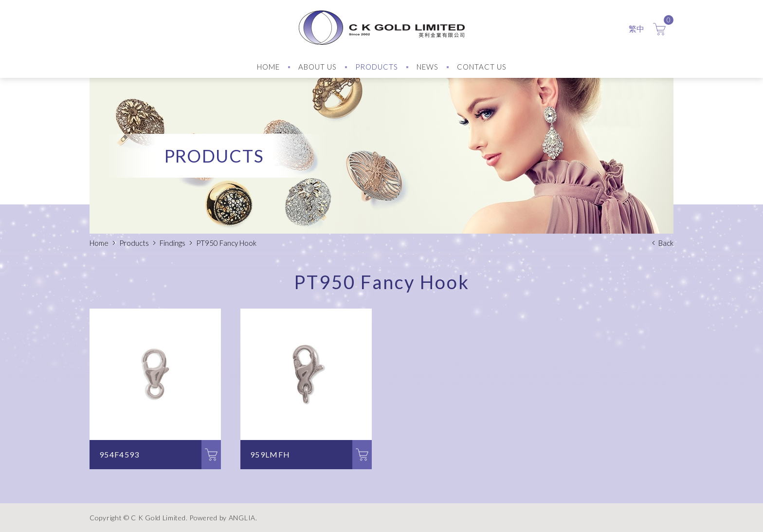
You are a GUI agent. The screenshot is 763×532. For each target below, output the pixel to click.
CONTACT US (482, 67)
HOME (268, 67)
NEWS (427, 67)
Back (666, 243)
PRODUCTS (377, 67)
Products (134, 243)
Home (99, 243)
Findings (173, 243)
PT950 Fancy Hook (226, 243)
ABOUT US (318, 67)
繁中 (636, 28)
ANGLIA (242, 518)
